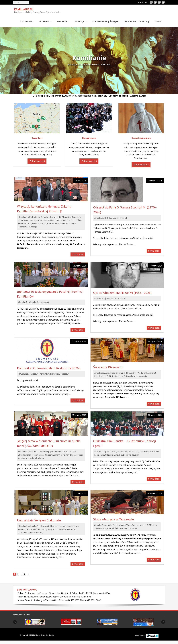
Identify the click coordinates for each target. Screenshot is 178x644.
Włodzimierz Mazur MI (116, 298)
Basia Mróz (111, 451)
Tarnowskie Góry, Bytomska (31, 220)
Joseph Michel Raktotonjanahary (108, 376)
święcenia (143, 376)
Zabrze (71, 220)
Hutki (58, 217)
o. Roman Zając (68, 455)
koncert (135, 451)
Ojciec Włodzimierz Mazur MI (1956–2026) (122, 293)
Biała (37, 217)
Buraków (45, 217)
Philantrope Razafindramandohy (33, 529)
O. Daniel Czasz (131, 376)
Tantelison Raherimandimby (31, 532)
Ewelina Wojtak (124, 451)
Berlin (32, 217)
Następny (28, 574)
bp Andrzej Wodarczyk (137, 373)
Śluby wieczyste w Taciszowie (114, 519)
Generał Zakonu (39, 223)
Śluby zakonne (121, 528)
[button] (15, 622)
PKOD (122, 455)
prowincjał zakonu (36, 458)
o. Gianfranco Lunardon (58, 223)
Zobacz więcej (36, 161)
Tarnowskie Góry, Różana (55, 220)
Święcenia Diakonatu (108, 367)
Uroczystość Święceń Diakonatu (39, 520)
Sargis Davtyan (132, 455)
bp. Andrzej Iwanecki (60, 526)
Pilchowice (66, 217)
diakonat (152, 373)
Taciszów (76, 217)
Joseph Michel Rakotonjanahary (46, 455)
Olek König (144, 451)
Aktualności (23, 217)
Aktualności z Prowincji (39, 302)
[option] (35, 622)
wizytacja (33, 227)
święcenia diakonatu (66, 529)
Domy (52, 217)
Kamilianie (141, 525)
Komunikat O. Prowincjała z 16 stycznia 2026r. (49, 368)
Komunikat (44, 374)
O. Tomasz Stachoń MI (117, 218)
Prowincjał (55, 374)
